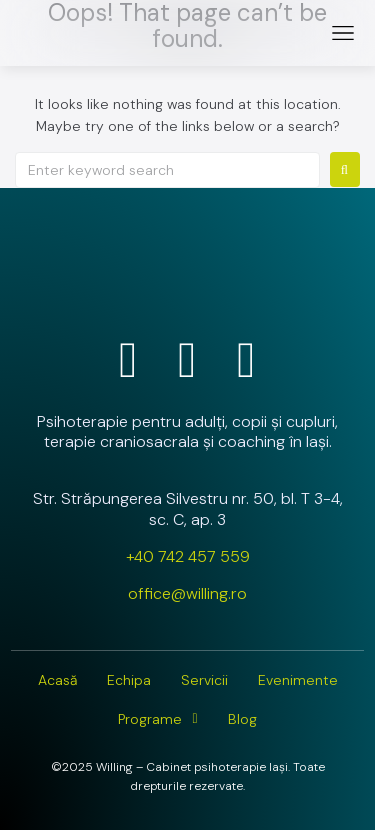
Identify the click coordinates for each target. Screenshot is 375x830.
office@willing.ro (187, 593)
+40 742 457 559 (188, 556)
